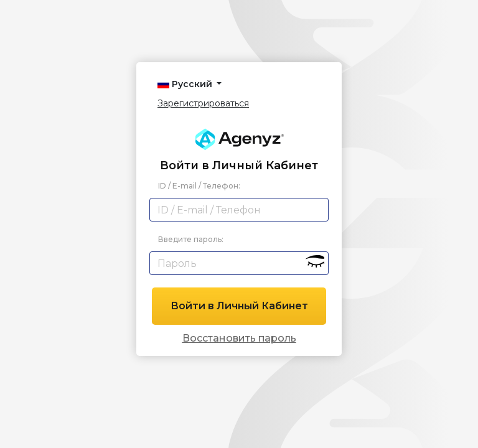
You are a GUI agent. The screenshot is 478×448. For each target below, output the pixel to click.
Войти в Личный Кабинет (239, 306)
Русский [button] (186, 84)
